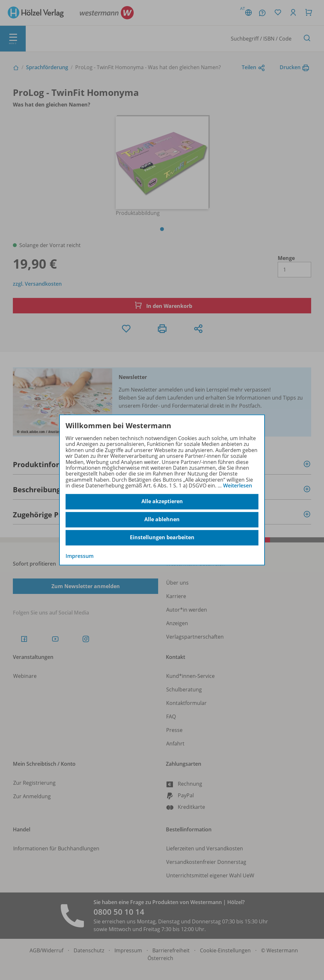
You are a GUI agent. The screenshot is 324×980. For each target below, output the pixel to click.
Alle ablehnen (162, 520)
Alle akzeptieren (162, 502)
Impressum (80, 556)
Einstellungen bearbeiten (162, 538)
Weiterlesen (238, 485)
